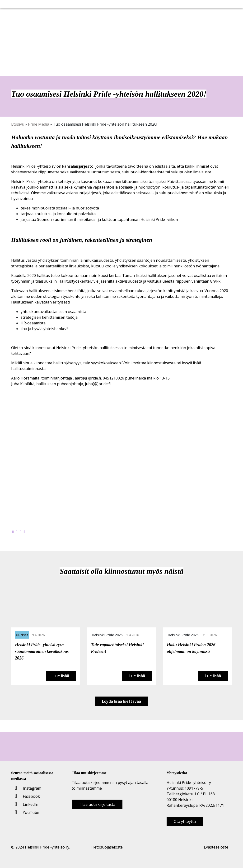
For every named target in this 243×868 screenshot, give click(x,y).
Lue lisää (61, 676)
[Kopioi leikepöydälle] (24, 532)
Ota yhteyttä (185, 821)
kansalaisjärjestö (78, 166)
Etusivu (18, 124)
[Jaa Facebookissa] (13, 532)
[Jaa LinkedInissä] (21, 532)
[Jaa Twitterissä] (17, 532)
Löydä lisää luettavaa (121, 701)
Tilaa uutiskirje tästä (97, 804)
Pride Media (39, 124)
